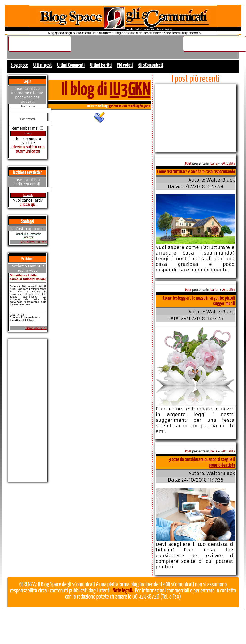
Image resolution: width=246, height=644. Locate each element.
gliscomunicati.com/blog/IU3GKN (130, 106)
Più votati (125, 65)
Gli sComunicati (151, 65)
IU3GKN (130, 90)
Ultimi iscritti (101, 65)
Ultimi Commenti (71, 65)
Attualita (229, 164)
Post (188, 164)
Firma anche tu (36, 328)
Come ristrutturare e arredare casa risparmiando (196, 172)
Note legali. (123, 591)
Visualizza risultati (34, 242)
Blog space (19, 65)
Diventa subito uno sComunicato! (28, 149)
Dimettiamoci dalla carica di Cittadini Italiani (28, 277)
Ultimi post (42, 65)
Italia (214, 164)
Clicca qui (28, 205)
